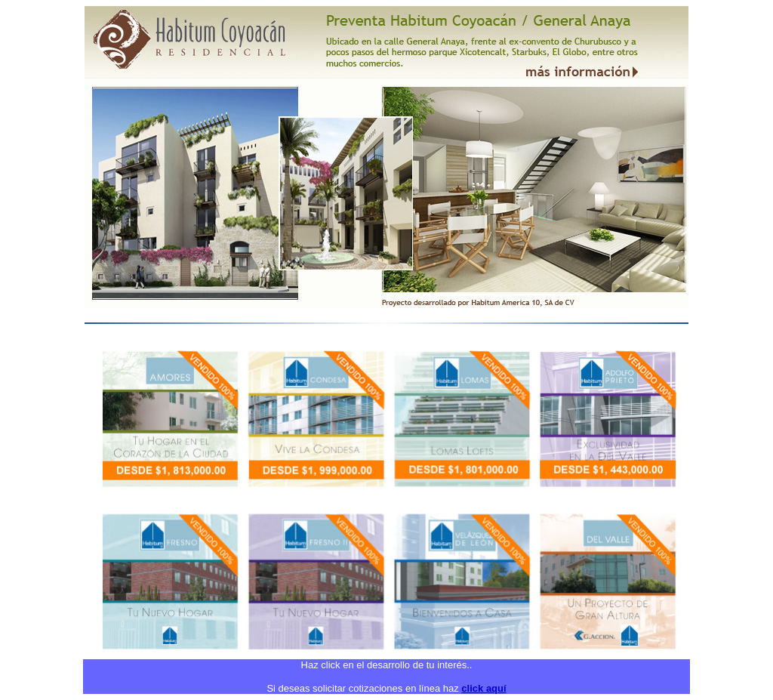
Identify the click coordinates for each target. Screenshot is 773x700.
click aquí (484, 688)
